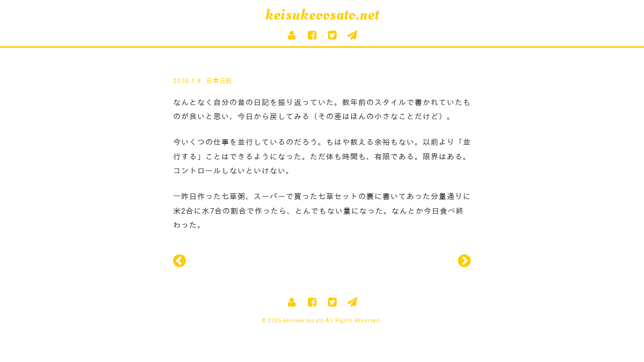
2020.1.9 (187, 81)
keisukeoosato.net (322, 15)
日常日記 (219, 81)
